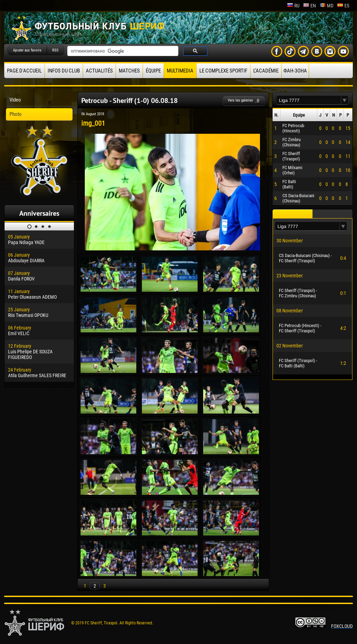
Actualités (99, 71)
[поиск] (122, 51)
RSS (55, 50)
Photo (16, 114)
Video (15, 100)
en (310, 6)
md (327, 6)
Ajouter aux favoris (27, 50)
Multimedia (180, 71)
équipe (153, 71)
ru (293, 6)
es (343, 6)
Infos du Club (64, 71)
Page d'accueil (24, 71)
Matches (129, 71)
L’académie (266, 71)
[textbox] (309, 100)
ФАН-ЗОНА (295, 71)
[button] (345, 100)
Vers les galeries (240, 100)
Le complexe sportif (223, 71)
